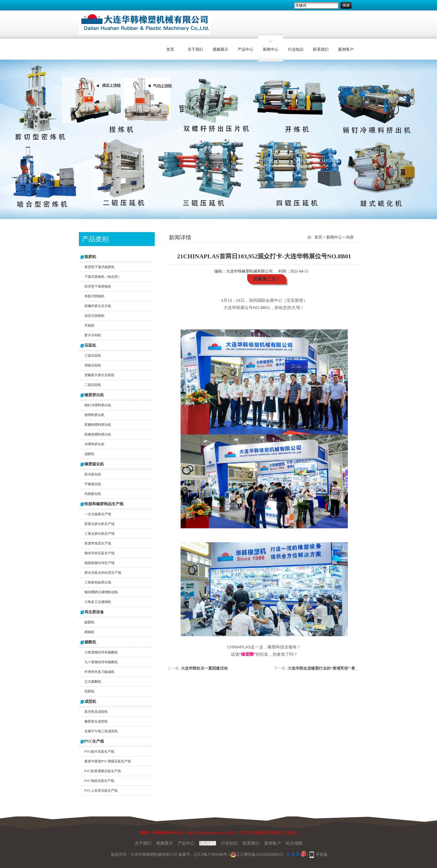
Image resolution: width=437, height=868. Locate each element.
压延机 (90, 345)
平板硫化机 (93, 484)
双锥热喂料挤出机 (98, 434)
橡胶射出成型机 (96, 721)
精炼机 (89, 632)
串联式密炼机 (94, 296)
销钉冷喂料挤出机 (98, 405)
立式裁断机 (93, 682)
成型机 (90, 702)
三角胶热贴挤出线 (98, 582)
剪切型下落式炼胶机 (99, 267)
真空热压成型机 (96, 712)
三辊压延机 (93, 356)
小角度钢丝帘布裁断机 (101, 652)
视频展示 (220, 49)
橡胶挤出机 (94, 395)
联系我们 (321, 49)
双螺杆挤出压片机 (98, 306)
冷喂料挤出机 (94, 444)
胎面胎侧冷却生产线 (99, 563)
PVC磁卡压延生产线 (99, 752)
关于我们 (195, 49)
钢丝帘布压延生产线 (99, 553)
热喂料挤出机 (94, 415)
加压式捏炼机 (94, 316)
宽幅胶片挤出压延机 (99, 375)
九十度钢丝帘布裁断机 (101, 662)
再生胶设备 (94, 612)
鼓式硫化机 (93, 474)
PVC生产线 (94, 741)
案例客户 (346, 49)
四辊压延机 (93, 365)
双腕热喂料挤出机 (98, 425)
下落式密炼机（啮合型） (103, 277)
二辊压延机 (93, 385)
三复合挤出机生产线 (99, 534)
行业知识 (296, 49)
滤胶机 (89, 454)
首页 (170, 49)
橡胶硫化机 (94, 464)
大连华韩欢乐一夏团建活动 (204, 668)
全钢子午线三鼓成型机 (101, 731)
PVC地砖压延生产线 (99, 781)
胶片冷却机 (93, 335)
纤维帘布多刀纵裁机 (99, 672)
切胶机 (89, 691)
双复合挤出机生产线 (99, 524)
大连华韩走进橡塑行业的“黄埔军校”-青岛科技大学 (331, 668)
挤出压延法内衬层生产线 (103, 573)
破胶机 (89, 622)
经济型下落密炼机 (98, 286)
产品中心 (246, 49)
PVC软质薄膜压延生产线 (103, 771)
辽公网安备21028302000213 (257, 854)
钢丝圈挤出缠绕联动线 (101, 592)
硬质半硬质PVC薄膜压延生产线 (108, 761)
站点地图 (294, 843)
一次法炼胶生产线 (98, 514)
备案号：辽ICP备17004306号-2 (204, 854)
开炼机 (89, 325)
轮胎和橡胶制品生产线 (104, 504)
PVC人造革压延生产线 (101, 791)
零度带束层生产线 (98, 543)
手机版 (322, 854)
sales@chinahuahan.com (206, 833)
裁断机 (90, 642)
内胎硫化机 (93, 494)
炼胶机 (90, 257)
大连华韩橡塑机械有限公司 (249, 271)
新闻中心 (271, 49)
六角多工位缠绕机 (98, 602)
